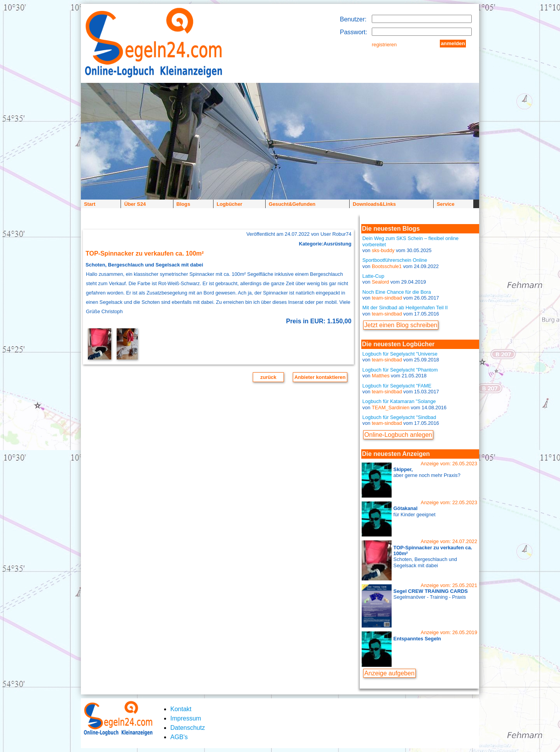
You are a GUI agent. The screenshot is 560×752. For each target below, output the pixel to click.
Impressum (186, 718)
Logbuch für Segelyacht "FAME (397, 386)
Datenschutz (188, 728)
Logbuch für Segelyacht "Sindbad (399, 417)
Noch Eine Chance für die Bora (397, 292)
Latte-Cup (373, 276)
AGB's (179, 737)
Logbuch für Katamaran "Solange (399, 401)
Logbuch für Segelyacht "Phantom (400, 370)
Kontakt (181, 709)
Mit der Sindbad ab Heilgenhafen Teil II (405, 308)
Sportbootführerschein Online (395, 260)
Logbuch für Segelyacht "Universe (400, 354)
